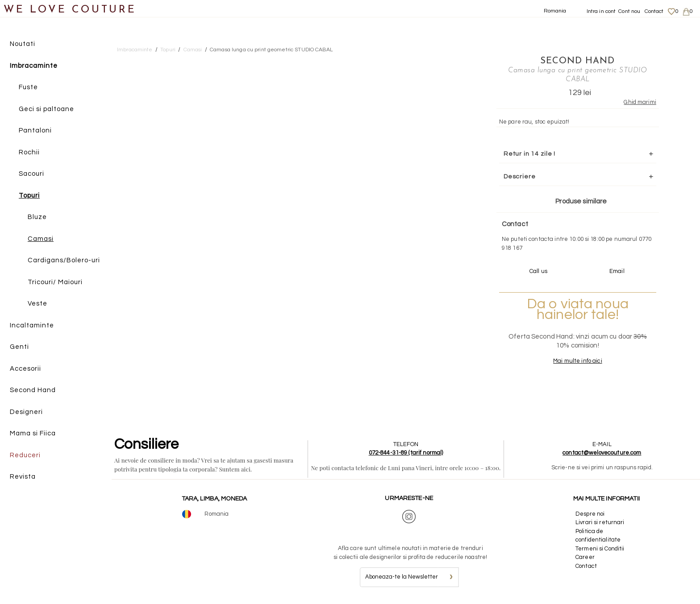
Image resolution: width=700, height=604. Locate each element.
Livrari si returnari (600, 522)
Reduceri (25, 455)
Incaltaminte (32, 325)
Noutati (23, 44)
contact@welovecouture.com (602, 453)
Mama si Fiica (33, 433)
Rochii (29, 152)
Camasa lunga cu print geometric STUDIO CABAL (271, 50)
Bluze (37, 217)
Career (585, 557)
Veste (37, 304)
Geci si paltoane (46, 109)
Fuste (28, 87)
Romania (555, 11)
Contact (654, 11)
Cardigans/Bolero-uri (64, 260)
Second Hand (33, 390)
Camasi (41, 239)
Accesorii (25, 369)
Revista (23, 477)
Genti (19, 347)
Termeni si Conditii (600, 549)
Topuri (29, 196)
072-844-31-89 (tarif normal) (406, 453)
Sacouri (31, 174)
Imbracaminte (34, 66)
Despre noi (590, 514)
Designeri (26, 412)
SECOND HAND (577, 61)
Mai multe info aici (577, 361)
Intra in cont (601, 11)
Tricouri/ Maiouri (55, 282)
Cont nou (629, 11)
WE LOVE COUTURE (70, 10)
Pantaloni (35, 130)
